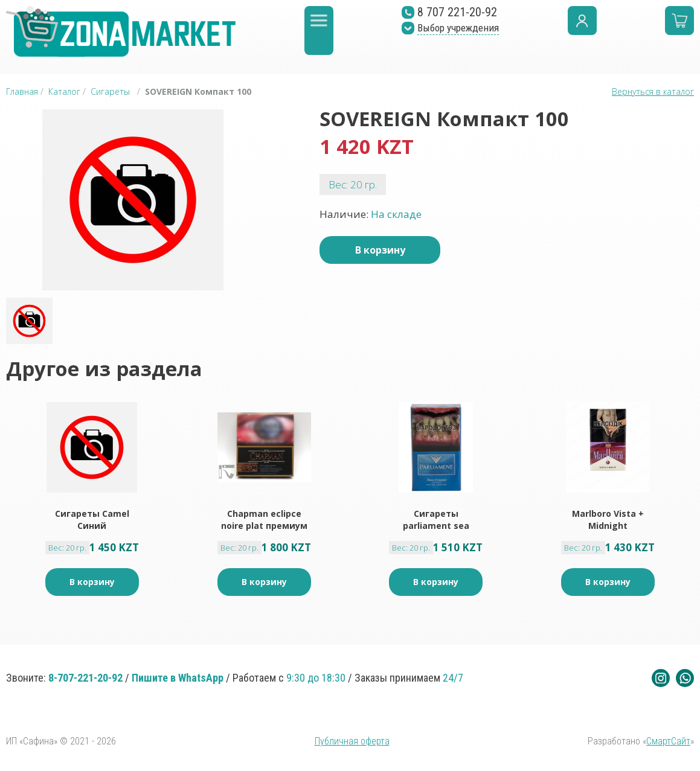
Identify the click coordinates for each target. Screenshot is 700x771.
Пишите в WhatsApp (178, 678)
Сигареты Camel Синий (92, 520)
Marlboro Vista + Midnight (608, 520)
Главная (22, 91)
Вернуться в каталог (653, 91)
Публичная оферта (352, 741)
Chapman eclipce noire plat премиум (264, 520)
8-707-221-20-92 (85, 678)
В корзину (380, 250)
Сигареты (110, 91)
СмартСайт (668, 741)
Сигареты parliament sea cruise (436, 520)
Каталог (64, 91)
